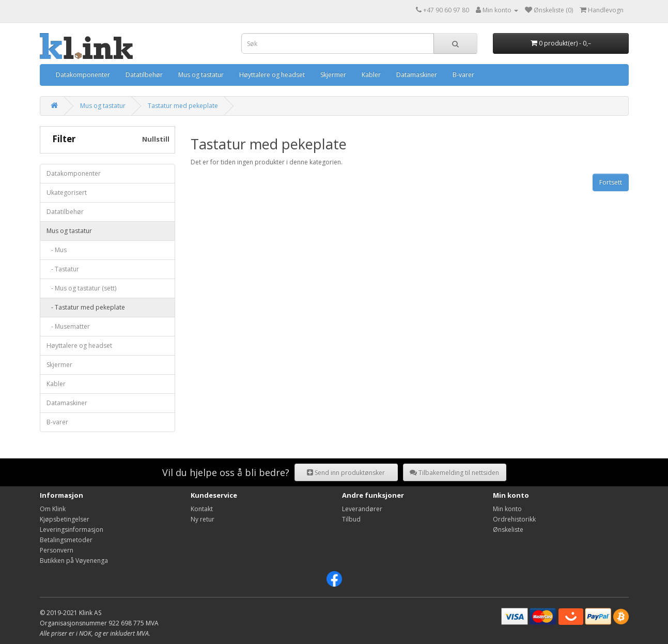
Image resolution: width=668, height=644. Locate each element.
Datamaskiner (417, 75)
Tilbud (351, 519)
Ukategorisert (67, 193)
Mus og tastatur (201, 75)
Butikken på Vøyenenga (74, 561)
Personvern (57, 550)
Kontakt (202, 509)
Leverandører (362, 509)
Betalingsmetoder (66, 540)
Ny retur (203, 519)
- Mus (57, 250)
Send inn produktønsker (346, 473)
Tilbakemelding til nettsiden (454, 473)
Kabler (371, 75)
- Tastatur (63, 269)
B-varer (463, 75)
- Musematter (68, 326)
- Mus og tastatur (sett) (81, 288)
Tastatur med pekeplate (183, 106)
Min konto (507, 509)
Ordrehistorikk (514, 519)
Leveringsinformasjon (72, 530)
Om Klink (53, 509)
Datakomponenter (83, 75)
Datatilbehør (144, 75)
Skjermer (333, 75)
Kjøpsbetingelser (65, 519)
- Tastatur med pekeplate (86, 307)
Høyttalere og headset (272, 75)
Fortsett (611, 182)
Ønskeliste (508, 530)
